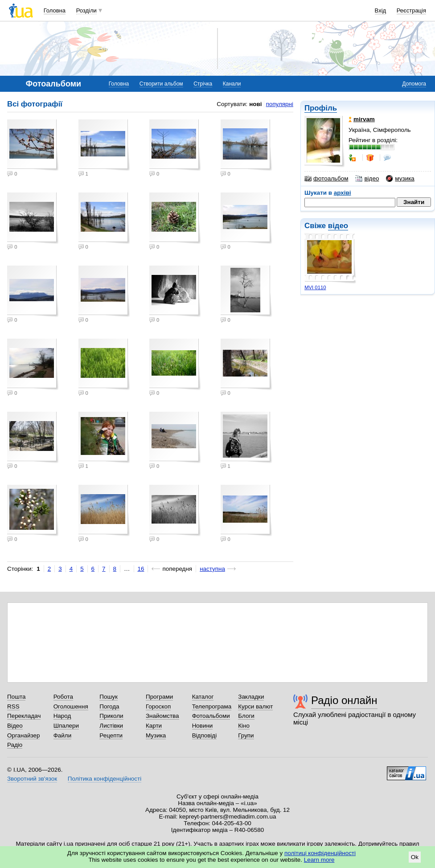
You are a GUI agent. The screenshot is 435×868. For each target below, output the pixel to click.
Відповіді (205, 735)
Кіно (244, 726)
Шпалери (66, 726)
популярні (280, 104)
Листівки (111, 726)
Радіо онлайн (344, 700)
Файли (63, 735)
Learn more (319, 860)
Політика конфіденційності (105, 779)
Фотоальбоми (211, 716)
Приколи (111, 716)
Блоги (246, 716)
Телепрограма (212, 706)
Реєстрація (411, 10)
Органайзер (23, 735)
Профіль (321, 108)
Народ (62, 716)
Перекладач (24, 716)
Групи (246, 735)
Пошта (16, 697)
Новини (203, 726)
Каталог (203, 697)
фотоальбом (326, 179)
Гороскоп (158, 706)
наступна (212, 569)
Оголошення (71, 706)
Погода (109, 706)
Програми (159, 697)
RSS (13, 706)
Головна (55, 10)
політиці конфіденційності (320, 853)
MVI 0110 (315, 287)
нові (255, 104)
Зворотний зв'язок (32, 779)
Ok (415, 857)
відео (367, 179)
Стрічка (203, 84)
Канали (232, 84)
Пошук (109, 697)
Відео (15, 726)
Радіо (15, 745)
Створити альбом (161, 84)
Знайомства (162, 716)
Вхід (381, 10)
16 (141, 569)
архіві (343, 193)
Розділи (86, 10)
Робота (63, 697)
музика (400, 179)
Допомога (414, 84)
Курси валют (255, 706)
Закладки (251, 697)
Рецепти (111, 735)
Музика (156, 735)
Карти (154, 726)
